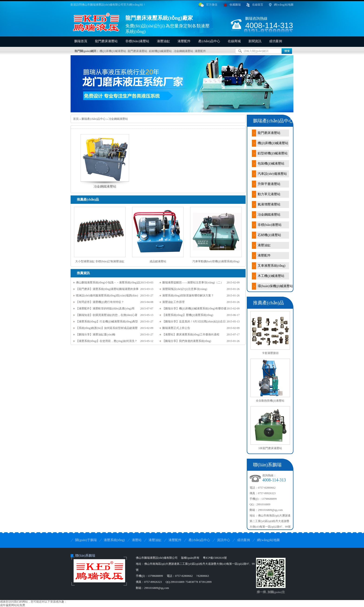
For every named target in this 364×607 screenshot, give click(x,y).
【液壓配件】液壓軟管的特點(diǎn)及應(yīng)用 (105, 308)
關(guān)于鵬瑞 (86, 540)
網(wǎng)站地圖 (281, 5)
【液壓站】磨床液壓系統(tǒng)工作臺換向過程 (191, 334)
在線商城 (234, 41)
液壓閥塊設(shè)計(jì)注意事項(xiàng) (185, 289)
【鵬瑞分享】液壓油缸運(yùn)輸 (96, 334)
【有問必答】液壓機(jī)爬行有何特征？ (100, 302)
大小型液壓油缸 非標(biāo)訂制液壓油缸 (100, 261)
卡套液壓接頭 (270, 353)
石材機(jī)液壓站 (269, 235)
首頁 (76, 119)
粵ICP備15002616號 (215, 558)
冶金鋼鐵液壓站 (183, 51)
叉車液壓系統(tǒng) (271, 266)
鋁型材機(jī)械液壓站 (273, 153)
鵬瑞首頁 (81, 41)
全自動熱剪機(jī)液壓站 (270, 401)
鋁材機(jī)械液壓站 (161, 51)
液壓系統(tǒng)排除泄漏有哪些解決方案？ (188, 295)
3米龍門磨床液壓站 (270, 448)
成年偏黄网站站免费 (13, 605)
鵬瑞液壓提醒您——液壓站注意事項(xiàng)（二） (193, 282)
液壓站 (137, 540)
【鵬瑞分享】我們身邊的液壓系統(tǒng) (187, 341)
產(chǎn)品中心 (209, 41)
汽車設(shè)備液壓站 (272, 174)
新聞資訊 (255, 41)
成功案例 (276, 41)
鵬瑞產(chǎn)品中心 (94, 119)
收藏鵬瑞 (232, 5)
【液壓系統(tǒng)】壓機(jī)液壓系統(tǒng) (188, 315)
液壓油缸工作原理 (173, 302)
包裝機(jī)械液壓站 (271, 164)
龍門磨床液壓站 (106, 41)
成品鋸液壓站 (158, 261)
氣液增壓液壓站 (269, 204)
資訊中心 (224, 540)
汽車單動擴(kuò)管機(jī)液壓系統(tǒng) (216, 261)
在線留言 (255, 5)
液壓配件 (184, 41)
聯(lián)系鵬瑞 (85, 556)
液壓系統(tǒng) (114, 540)
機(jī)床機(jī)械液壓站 (113, 51)
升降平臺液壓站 (269, 184)
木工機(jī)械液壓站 (271, 276)
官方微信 (208, 5)
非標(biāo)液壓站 (137, 41)
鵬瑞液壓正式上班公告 (176, 328)
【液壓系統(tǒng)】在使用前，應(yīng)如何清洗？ (107, 341)
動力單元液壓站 (269, 194)
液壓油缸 (163, 41)
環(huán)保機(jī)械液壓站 (275, 286)
